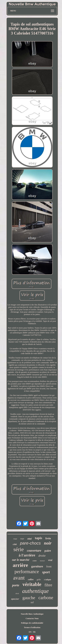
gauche (29, 598)
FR (34, 632)
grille (39, 580)
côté (15, 544)
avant (19, 578)
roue (15, 539)
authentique (35, 591)
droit (17, 593)
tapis (38, 538)
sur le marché (21, 560)
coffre (31, 580)
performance (27, 571)
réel (30, 539)
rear (22, 539)
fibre (48, 585)
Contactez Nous (32, 618)
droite (42, 556)
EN (30, 632)
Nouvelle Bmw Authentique (32, 614)
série (19, 549)
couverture (34, 551)
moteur (42, 561)
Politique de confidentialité (32, 623)
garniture (37, 566)
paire (48, 551)
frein (48, 538)
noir (48, 543)
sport (46, 572)
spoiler (15, 599)
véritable (32, 584)
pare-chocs (30, 543)
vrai (50, 560)
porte (16, 585)
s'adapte (48, 580)
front (49, 566)
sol (32, 602)
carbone (46, 598)
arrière (20, 565)
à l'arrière (27, 555)
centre (35, 561)
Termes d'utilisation (32, 627)
